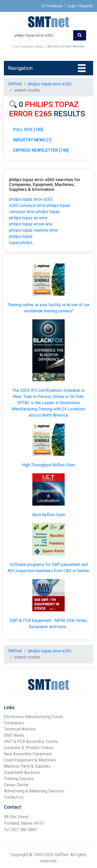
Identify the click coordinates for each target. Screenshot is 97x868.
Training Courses (19, 779)
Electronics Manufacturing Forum (33, 717)
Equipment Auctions (22, 772)
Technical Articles (20, 729)
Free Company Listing (28, 47)
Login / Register (80, 6)
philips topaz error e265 (31, 199)
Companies (14, 723)
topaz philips (21, 243)
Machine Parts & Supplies (27, 766)
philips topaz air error (28, 218)
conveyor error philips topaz (34, 212)
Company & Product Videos (29, 748)
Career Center (16, 785)
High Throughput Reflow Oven (48, 465)
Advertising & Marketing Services (34, 791)
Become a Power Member (66, 46)
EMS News (14, 735)
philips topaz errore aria (31, 224)
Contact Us (14, 797)
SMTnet (15, 84)
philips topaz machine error (34, 230)
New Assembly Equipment (28, 754)
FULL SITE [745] (28, 130)
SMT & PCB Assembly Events (31, 741)
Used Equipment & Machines (30, 760)
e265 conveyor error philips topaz (40, 205)
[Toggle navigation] (82, 68)
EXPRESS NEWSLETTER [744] (41, 150)
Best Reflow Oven (49, 515)
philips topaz (21, 236)
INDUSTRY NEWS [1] (32, 140)
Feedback (52, 6)
